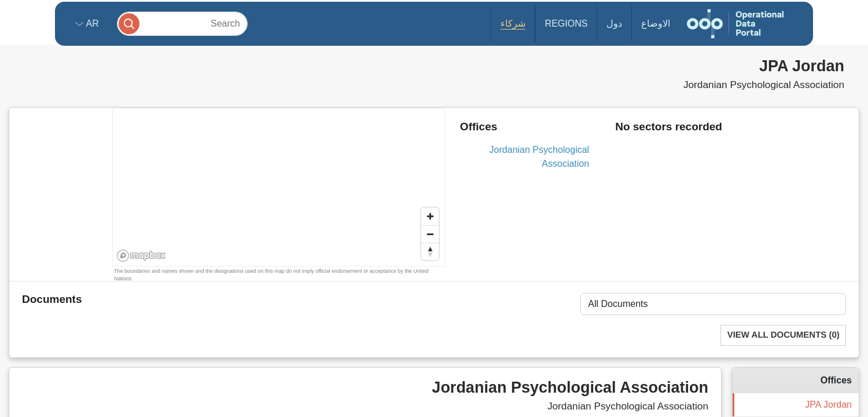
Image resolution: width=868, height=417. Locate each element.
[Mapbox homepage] (141, 256)
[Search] (182, 23)
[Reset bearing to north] (430, 251)
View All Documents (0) (784, 335)
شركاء (513, 23)
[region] (279, 188)
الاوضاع (656, 23)
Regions (567, 23)
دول (614, 23)
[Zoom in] (430, 217)
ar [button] (91, 23)
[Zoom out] (430, 234)
